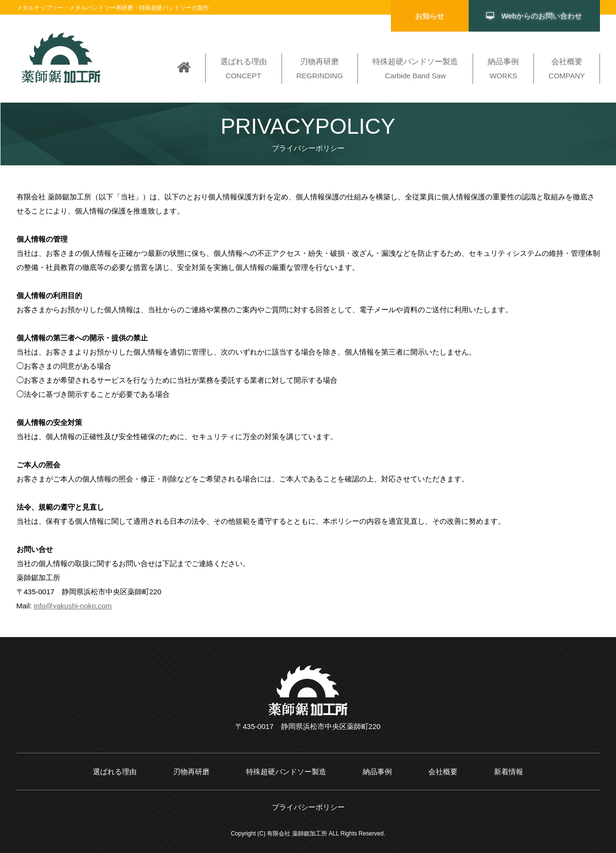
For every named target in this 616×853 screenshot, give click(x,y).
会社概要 (443, 772)
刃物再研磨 (191, 772)
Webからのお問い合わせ (534, 16)
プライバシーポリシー (308, 807)
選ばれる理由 (115, 772)
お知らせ (430, 16)
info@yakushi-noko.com (72, 606)
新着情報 (509, 772)
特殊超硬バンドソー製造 (286, 772)
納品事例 (377, 772)
